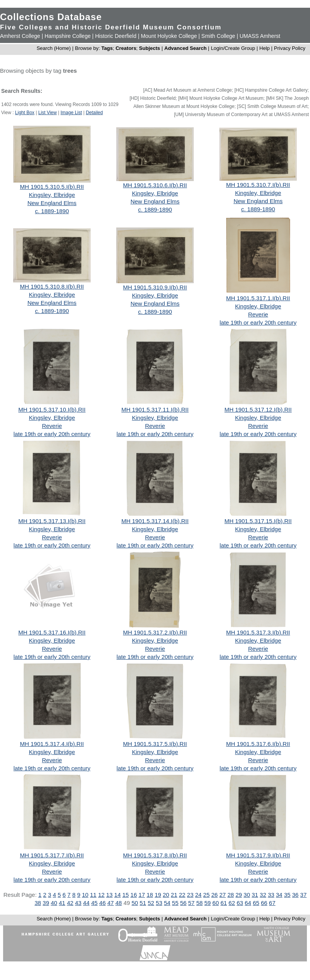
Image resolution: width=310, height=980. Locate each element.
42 (70, 903)
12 (101, 895)
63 (240, 903)
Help (264, 48)
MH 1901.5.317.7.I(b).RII (52, 855)
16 (134, 895)
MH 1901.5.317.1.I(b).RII (258, 298)
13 (109, 895)
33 (271, 895)
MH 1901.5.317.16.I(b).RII (52, 632)
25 (206, 895)
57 (192, 903)
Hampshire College (68, 36)
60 (216, 903)
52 (151, 903)
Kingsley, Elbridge (52, 195)
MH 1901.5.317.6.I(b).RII (258, 744)
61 (224, 903)
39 (46, 903)
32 (263, 895)
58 (199, 903)
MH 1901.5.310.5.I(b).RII (52, 187)
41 (62, 903)
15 (126, 895)
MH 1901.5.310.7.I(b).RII (258, 185)
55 (175, 903)
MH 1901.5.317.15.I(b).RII (258, 521)
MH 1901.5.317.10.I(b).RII (52, 410)
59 (208, 903)
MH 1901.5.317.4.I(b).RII (52, 744)
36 (295, 895)
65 (256, 903)
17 (142, 895)
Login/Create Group (234, 48)
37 (304, 895)
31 (255, 895)
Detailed (94, 113)
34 (279, 895)
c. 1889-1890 (52, 211)
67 (272, 903)
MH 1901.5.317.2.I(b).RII (155, 632)
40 (54, 903)
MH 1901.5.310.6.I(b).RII (155, 185)
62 (232, 903)
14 (118, 895)
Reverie (258, 314)
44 (86, 903)
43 (78, 903)
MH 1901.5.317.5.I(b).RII (155, 744)
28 (231, 895)
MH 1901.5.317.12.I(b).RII (258, 410)
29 (239, 895)
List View (48, 113)
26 (214, 895)
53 (159, 903)
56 (183, 903)
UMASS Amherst (260, 36)
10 (85, 895)
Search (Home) (53, 48)
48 (119, 903)
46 (102, 903)
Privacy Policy (290, 48)
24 (198, 895)
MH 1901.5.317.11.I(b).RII (155, 410)
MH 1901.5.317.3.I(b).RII (258, 632)
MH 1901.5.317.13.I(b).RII (52, 521)
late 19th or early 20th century (258, 322)
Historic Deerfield (116, 36)
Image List (71, 113)
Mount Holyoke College (169, 36)
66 (264, 903)
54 (167, 903)
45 (94, 903)
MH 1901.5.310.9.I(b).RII (155, 287)
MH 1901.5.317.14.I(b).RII (155, 521)
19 (158, 895)
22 (182, 895)
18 (150, 895)
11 (93, 895)
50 (135, 903)
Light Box (25, 113)
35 (287, 895)
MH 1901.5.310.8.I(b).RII (52, 286)
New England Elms (52, 203)
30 (247, 895)
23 (190, 895)
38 (38, 903)
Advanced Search (185, 48)
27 (223, 895)
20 (166, 895)
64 (248, 903)
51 (143, 903)
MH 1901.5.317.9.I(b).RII (258, 855)
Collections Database (51, 17)
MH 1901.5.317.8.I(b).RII (155, 855)
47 (111, 903)
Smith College (218, 36)
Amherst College (20, 36)
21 (174, 895)
